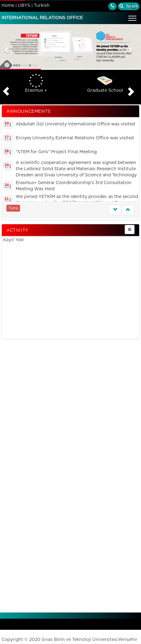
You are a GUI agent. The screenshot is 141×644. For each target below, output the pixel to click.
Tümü (13, 208)
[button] (7, 47)
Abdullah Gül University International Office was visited (75, 124)
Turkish (42, 6)
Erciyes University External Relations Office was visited (75, 138)
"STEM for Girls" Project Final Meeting (56, 152)
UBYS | (25, 6)
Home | (9, 6)
